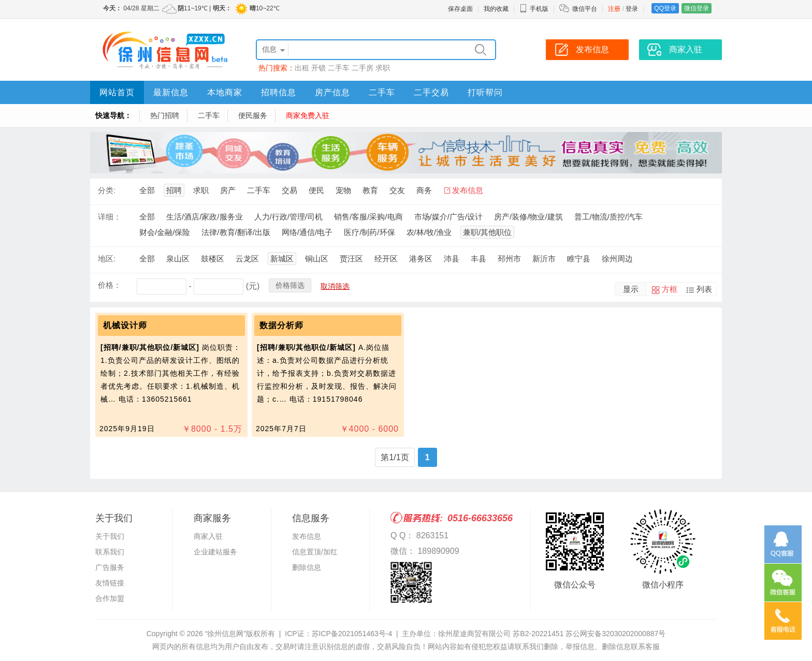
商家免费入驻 (308, 115)
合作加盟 (110, 598)
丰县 (479, 259)
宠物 (343, 190)
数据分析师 (281, 325)
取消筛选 (335, 286)
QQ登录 (665, 8)
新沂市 (544, 259)
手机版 (534, 9)
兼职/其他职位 (487, 232)
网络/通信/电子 (307, 232)
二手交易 (431, 92)
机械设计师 (125, 325)
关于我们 (110, 536)
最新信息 (171, 92)
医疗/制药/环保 (369, 232)
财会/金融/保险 (165, 232)
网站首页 (117, 92)
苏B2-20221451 (538, 634)
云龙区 (247, 259)
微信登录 (697, 8)
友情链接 (110, 583)
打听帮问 (485, 92)
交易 (289, 190)
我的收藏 (496, 9)
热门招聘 (165, 115)
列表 (704, 289)
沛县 (452, 259)
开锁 (318, 68)
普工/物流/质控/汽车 (609, 217)
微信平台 (585, 9)
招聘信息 (279, 92)
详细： (110, 217)
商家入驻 (208, 536)
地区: (107, 259)
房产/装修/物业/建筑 (528, 217)
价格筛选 (290, 285)
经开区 (386, 259)
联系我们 (110, 552)
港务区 (421, 259)
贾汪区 (351, 259)
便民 (316, 190)
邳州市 (509, 259)
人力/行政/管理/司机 (289, 217)
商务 (424, 190)
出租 (302, 68)
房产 (228, 190)
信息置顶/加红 (315, 552)
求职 (383, 68)
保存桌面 (460, 9)
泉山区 (178, 259)
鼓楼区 (213, 259)
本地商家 (225, 92)
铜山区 (317, 259)
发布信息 (468, 190)
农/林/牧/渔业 (429, 232)
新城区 (282, 259)
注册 (614, 9)
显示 (631, 289)
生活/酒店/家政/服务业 (205, 217)
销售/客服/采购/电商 (368, 217)
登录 (632, 9)
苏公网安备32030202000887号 (615, 634)
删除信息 (307, 567)
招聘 (174, 190)
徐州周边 (617, 259)
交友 (397, 190)
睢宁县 (579, 259)
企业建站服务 (215, 552)
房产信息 (332, 92)
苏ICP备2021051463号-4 (352, 634)
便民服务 (253, 115)
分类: (107, 190)
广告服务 (110, 567)
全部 (147, 190)
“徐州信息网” (226, 634)
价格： (110, 285)
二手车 (339, 68)
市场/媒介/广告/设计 (449, 217)
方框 (670, 289)
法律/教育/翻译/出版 (236, 232)
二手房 (363, 68)
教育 (370, 190)
